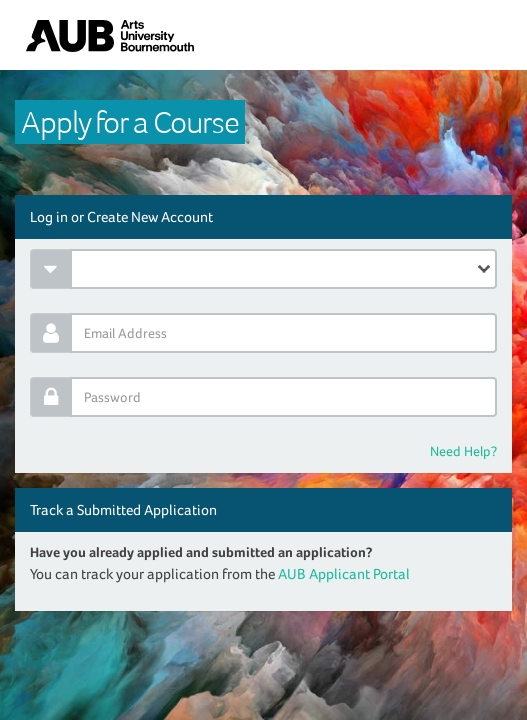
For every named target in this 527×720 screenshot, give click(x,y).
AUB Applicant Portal (344, 573)
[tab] (263, 217)
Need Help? (463, 451)
